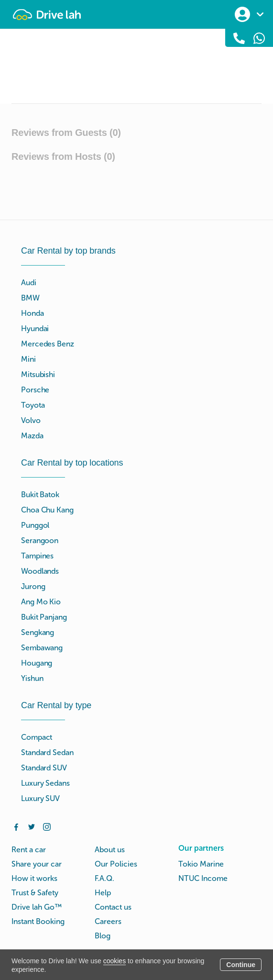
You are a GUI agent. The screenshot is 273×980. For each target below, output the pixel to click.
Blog (103, 936)
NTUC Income (203, 878)
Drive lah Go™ (37, 907)
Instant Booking (38, 921)
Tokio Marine (201, 864)
